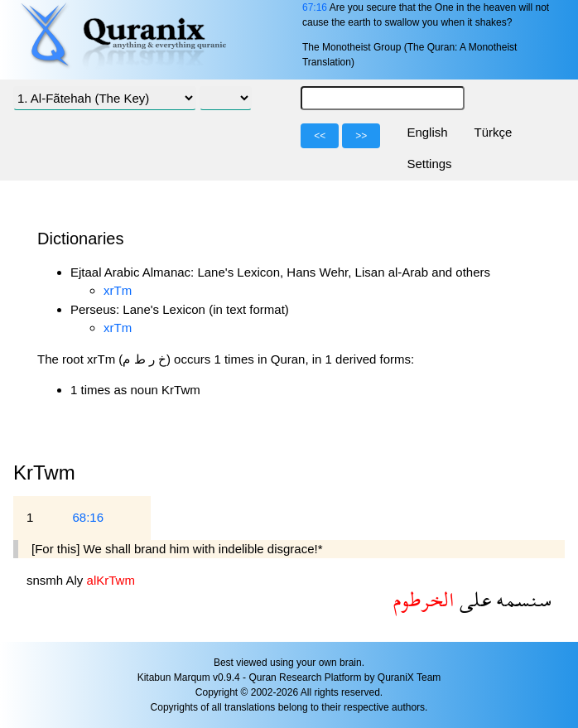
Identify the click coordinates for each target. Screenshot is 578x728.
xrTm (118, 290)
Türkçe (494, 132)
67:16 (315, 7)
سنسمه (521, 599)
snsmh (46, 580)
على (473, 599)
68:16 (88, 517)
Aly (77, 580)
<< (320, 136)
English (427, 132)
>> (361, 136)
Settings (429, 164)
